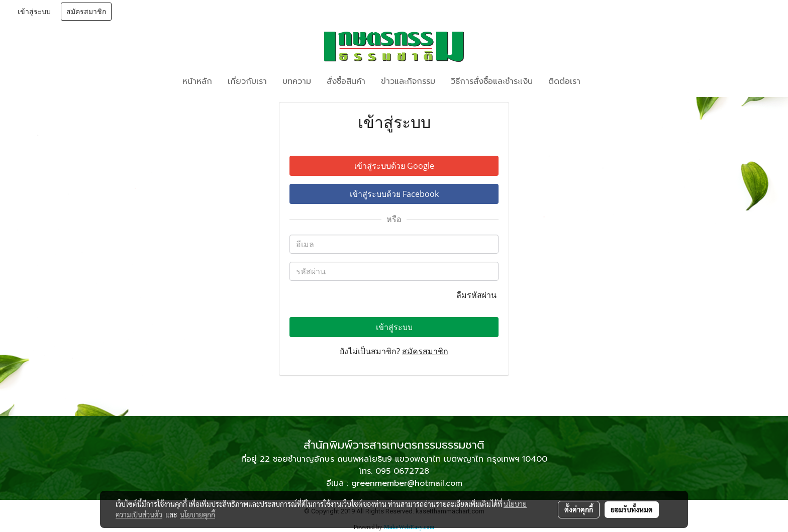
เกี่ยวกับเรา (247, 81)
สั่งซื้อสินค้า (346, 81)
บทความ (297, 81)
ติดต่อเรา (564, 81)
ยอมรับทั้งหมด (632, 509)
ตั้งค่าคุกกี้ (579, 509)
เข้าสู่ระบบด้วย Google (394, 166)
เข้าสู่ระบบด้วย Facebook (394, 194)
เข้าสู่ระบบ (34, 12)
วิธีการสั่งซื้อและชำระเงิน (492, 81)
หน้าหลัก (197, 81)
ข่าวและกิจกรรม (408, 81)
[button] (603, 81)
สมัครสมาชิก (86, 12)
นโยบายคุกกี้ (198, 514)
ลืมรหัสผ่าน (477, 295)
